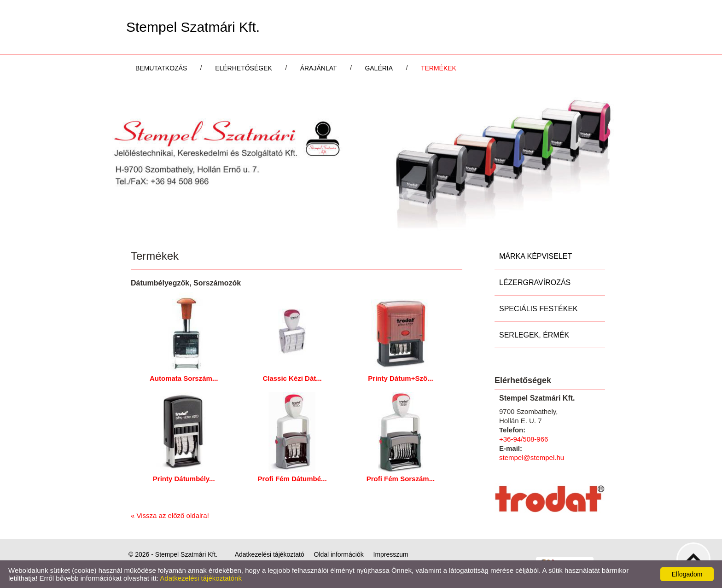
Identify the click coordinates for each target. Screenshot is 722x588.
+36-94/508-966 (524, 439)
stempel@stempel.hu (532, 457)
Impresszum (391, 554)
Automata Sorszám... (184, 378)
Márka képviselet (536, 256)
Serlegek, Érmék (534, 335)
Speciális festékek (539, 309)
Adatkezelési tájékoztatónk (201, 578)
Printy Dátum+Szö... (400, 378)
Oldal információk (339, 554)
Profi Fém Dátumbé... (292, 479)
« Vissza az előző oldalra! (170, 515)
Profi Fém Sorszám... (401, 479)
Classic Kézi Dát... (292, 378)
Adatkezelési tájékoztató (270, 554)
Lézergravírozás (535, 282)
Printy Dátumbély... (184, 479)
